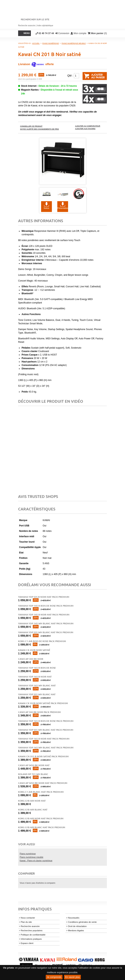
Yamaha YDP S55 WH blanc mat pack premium (46, 730)
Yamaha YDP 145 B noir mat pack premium (44, 615)
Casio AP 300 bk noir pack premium (39, 712)
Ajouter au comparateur (88, 126)
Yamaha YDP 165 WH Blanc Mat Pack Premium (46, 748)
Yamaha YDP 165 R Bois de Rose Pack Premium (46, 721)
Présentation (63, 208)
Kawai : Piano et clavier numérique (36, 861)
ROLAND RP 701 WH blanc (33, 774)
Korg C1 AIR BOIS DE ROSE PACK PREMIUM (42, 641)
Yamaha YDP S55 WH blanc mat (37, 694)
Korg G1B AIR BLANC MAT (33, 810)
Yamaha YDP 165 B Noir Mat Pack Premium (44, 739)
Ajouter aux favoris (85, 129)
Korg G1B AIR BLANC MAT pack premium (42, 827)
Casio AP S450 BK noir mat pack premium (43, 783)
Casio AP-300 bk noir (31, 659)
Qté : (70, 76)
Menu (27, 33)
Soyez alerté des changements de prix (39, 129)
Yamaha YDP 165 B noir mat (35, 677)
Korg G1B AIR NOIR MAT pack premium (41, 818)
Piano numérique (28, 854)
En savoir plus (72, 977)
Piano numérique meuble (31, 857)
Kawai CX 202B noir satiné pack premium (43, 703)
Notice (46, 208)
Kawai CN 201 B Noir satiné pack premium (43, 756)
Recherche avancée (27, 26)
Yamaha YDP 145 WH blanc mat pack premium (46, 623)
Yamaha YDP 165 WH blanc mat (37, 685)
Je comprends (54, 977)
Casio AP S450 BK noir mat (34, 765)
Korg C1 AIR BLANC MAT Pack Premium (41, 792)
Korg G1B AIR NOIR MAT (32, 801)
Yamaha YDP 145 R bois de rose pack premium (46, 606)
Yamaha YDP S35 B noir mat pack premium (44, 597)
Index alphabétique (45, 26)
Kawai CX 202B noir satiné (34, 650)
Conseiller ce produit (31, 126)
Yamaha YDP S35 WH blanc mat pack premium (46, 632)
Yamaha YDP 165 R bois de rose (37, 668)
